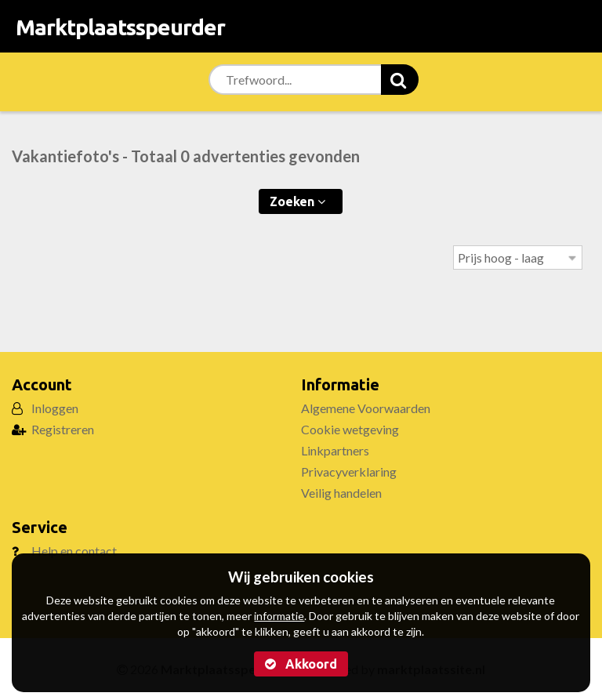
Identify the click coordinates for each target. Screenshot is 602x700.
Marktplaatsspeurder (120, 27)
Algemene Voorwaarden (366, 408)
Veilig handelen (341, 493)
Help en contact (74, 551)
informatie (279, 616)
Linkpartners (335, 450)
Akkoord (301, 664)
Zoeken (297, 201)
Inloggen (55, 408)
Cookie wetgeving (350, 429)
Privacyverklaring (349, 472)
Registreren (63, 429)
